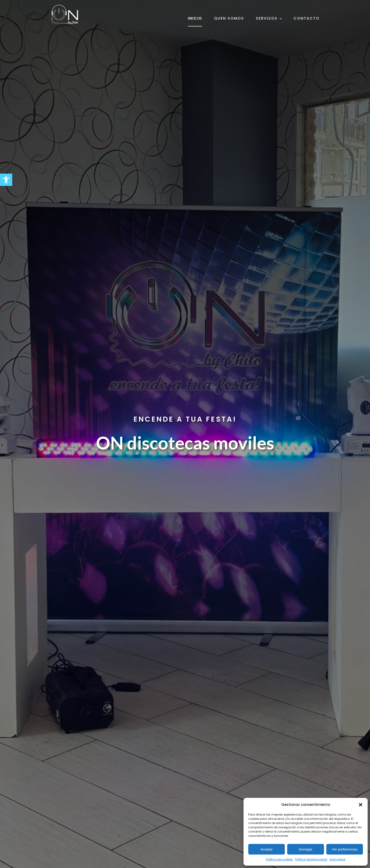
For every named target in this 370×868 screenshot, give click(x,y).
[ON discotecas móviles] (65, 7)
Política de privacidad (311, 859)
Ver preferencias (345, 849)
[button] (6, 180)
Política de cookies (279, 859)
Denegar (306, 849)
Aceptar (267, 849)
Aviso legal (338, 859)
